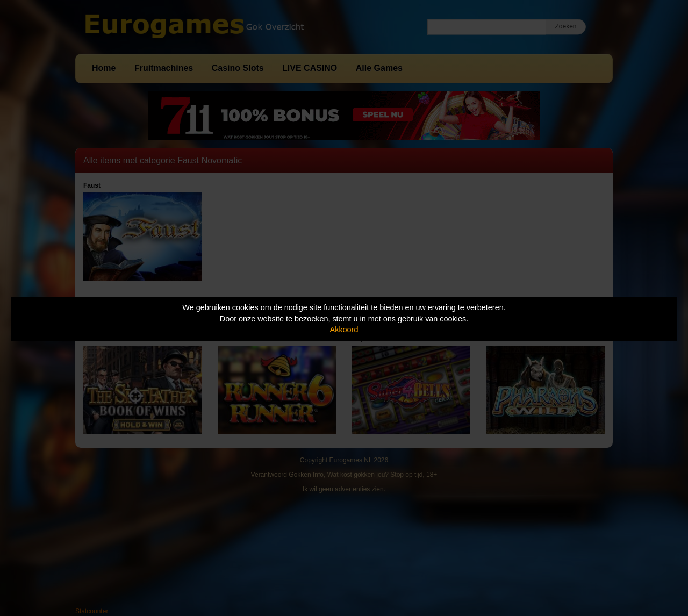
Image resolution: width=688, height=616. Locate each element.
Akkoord (344, 330)
